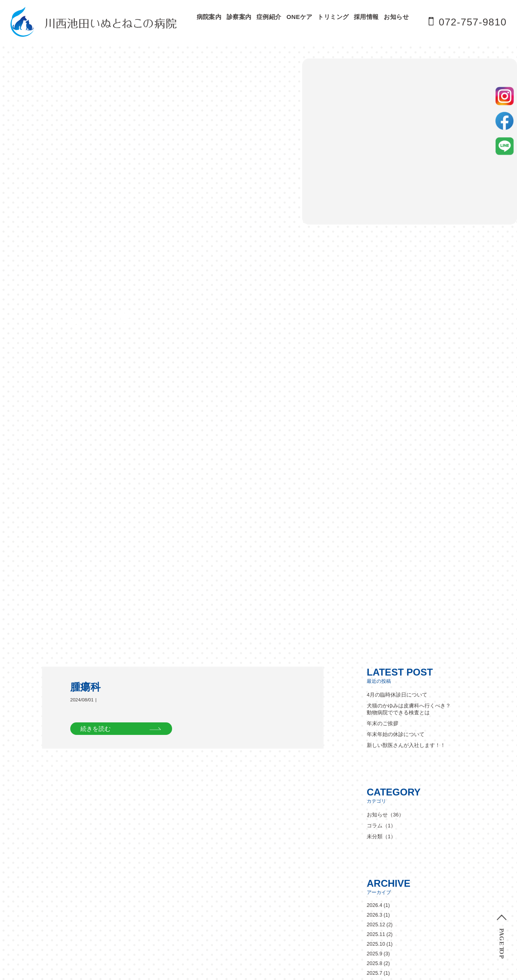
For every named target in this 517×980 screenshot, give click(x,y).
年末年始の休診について (393, 273)
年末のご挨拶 (381, 262)
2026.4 (374, 443)
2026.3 (374, 453)
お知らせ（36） (384, 353)
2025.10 (376, 482)
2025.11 (376, 472)
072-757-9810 (472, 22)
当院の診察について (245, 815)
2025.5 (374, 531)
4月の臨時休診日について (395, 233)
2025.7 (374, 511)
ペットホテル (375, 780)
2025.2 (374, 550)
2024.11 (376, 579)
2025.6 (374, 521)
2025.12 (376, 463)
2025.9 (374, 492)
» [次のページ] (37, 976)
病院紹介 (276, 780)
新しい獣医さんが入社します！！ (403, 283)
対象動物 (328, 815)
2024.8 (374, 608)
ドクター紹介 (235, 780)
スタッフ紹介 (328, 780)
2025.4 (374, 540)
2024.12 (376, 569)
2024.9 (374, 598)
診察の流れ (380, 815)
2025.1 (374, 560)
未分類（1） (380, 375)
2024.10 (376, 589)
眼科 (273, 834)
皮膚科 (226, 834)
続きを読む (96, 266)
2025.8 (374, 502)
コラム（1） (380, 364)
